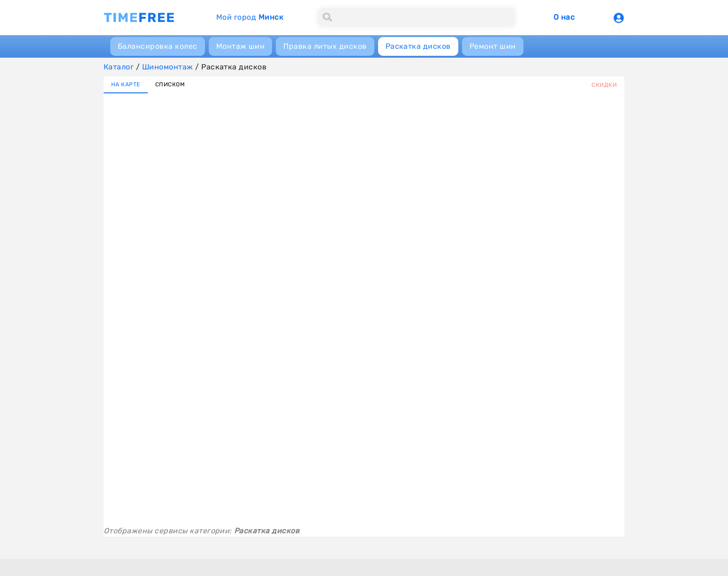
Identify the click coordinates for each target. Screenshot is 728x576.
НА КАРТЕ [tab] (126, 84)
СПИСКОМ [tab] (170, 84)
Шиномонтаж (168, 67)
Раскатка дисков (418, 46)
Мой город (250, 17)
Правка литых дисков (325, 46)
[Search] (417, 17)
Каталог (119, 67)
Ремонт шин (493, 46)
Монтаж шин (241, 46)
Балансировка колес (158, 46)
